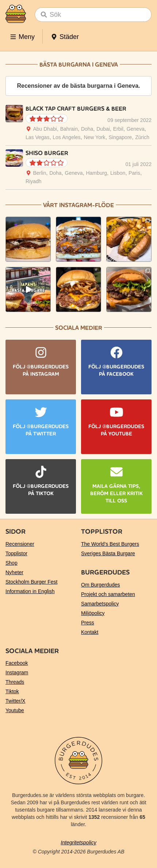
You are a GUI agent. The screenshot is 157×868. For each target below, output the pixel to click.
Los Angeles (66, 137)
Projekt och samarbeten (108, 594)
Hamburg (96, 173)
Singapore (120, 137)
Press (88, 622)
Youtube (15, 710)
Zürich (142, 137)
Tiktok (12, 691)
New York (94, 137)
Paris (134, 173)
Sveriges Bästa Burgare (108, 553)
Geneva (136, 129)
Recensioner (20, 544)
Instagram (17, 672)
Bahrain (69, 129)
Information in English (30, 591)
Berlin (39, 173)
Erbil (118, 129)
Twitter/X (15, 701)
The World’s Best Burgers (110, 544)
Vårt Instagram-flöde (78, 205)
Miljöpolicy (93, 613)
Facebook (17, 663)
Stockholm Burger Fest (31, 581)
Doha (87, 129)
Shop (12, 563)
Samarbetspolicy (100, 603)
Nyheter (14, 572)
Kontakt (90, 632)
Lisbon (118, 173)
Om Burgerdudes (101, 584)
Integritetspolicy (78, 843)
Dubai (103, 129)
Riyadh (34, 181)
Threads (15, 682)
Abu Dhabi (45, 129)
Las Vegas (37, 137)
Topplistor (16, 553)
